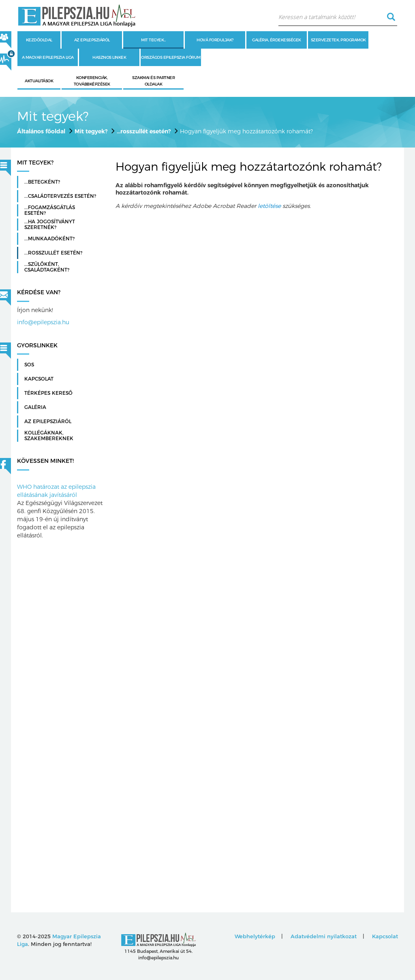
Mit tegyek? (91, 131)
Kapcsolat (39, 379)
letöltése (269, 206)
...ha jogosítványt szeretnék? (50, 225)
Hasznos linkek (109, 57)
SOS (29, 365)
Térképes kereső (48, 393)
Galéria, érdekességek (277, 40)
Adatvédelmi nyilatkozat (324, 936)
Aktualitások (39, 81)
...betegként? (42, 182)
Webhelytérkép (255, 936)
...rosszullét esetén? (144, 131)
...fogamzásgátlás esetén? (50, 210)
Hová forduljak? (215, 40)
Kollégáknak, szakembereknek (49, 436)
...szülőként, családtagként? (47, 267)
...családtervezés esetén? (60, 196)
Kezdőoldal (39, 40)
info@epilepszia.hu (43, 322)
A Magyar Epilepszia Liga (48, 57)
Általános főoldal (41, 131)
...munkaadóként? (49, 239)
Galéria (35, 407)
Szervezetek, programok (338, 40)
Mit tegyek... (153, 40)
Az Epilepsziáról (48, 422)
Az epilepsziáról (92, 40)
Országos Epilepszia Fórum (171, 57)
